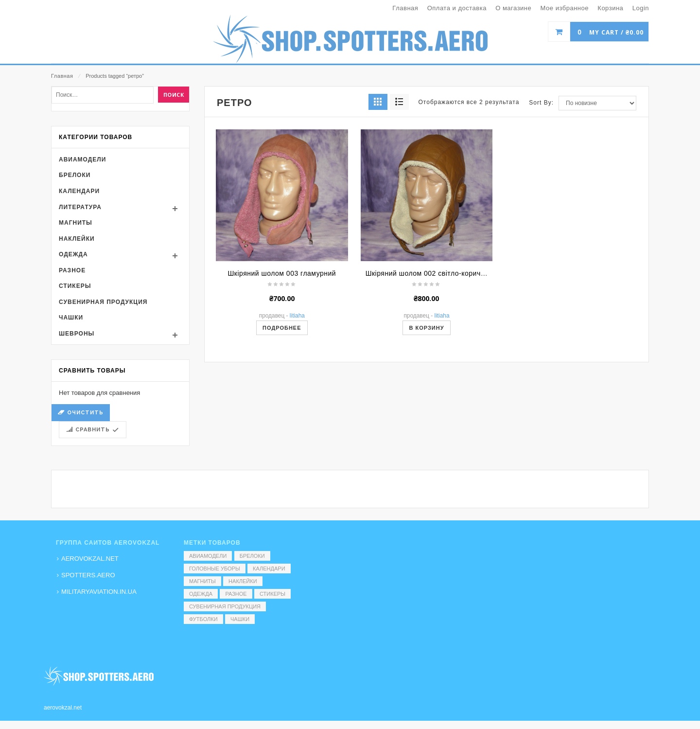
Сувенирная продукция (103, 394)
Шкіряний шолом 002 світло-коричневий (433, 365)
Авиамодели (82, 251)
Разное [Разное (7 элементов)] (236, 594)
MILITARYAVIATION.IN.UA (99, 592)
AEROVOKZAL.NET (90, 559)
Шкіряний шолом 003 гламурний (282, 365)
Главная (62, 76)
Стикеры (75, 378)
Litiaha (297, 408)
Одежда (73, 346)
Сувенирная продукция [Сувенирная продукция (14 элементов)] (225, 606)
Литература (80, 299)
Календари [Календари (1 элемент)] (269, 569)
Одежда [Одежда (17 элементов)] (201, 594)
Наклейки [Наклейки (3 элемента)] (243, 581)
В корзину (426, 420)
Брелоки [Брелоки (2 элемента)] (252, 556)
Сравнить (93, 522)
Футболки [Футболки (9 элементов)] (203, 619)
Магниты (76, 315)
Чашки (71, 410)
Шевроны (77, 426)
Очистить (85, 505)
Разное (72, 362)
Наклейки (77, 331)
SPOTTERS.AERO (88, 575)
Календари (79, 283)
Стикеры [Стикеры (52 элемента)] (272, 594)
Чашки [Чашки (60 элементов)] (240, 619)
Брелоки (75, 267)
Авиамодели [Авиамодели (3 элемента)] (208, 556)
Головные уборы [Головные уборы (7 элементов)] (215, 569)
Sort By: (541, 195)
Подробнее (282, 420)
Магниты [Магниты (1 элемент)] (202, 581)
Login (641, 8)
